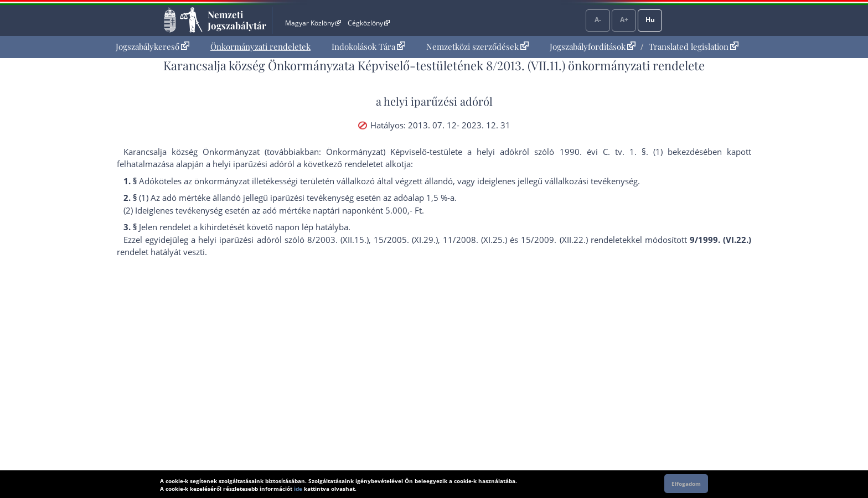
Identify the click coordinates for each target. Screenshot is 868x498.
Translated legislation (694, 46)
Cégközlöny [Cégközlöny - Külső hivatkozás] (369, 23)
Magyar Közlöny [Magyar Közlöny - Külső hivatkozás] (313, 23)
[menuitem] (153, 47)
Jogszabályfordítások (593, 46)
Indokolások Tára (368, 46)
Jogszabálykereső (153, 46)
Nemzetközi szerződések (477, 46)
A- (598, 20)
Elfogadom (686, 484)
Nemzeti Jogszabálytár (237, 20)
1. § (638, 152)
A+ (624, 20)
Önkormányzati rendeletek (260, 46)
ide (298, 489)
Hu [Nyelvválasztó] (650, 20)
